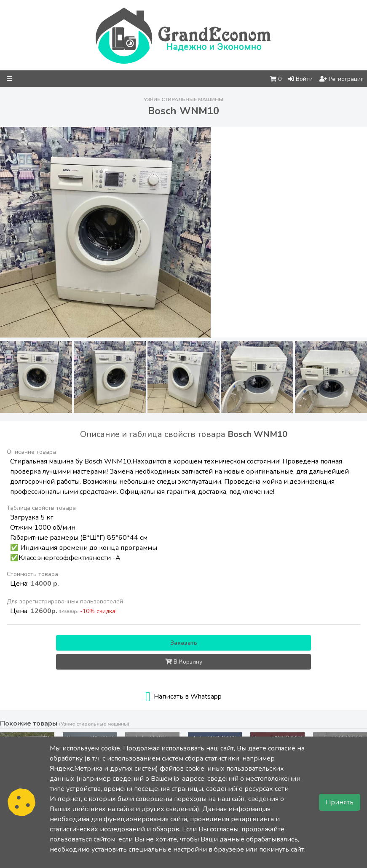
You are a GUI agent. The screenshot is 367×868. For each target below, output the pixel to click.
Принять (340, 802)
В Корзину (184, 662)
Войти (300, 79)
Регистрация (342, 79)
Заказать (184, 643)
